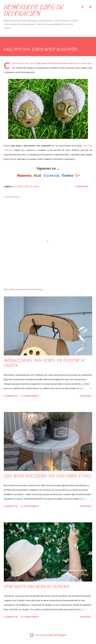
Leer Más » (86, 396)
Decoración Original (26, 186)
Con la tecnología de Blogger (48, 635)
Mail (37, 175)
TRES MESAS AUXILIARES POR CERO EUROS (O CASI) (48, 476)
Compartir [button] (82, 186)
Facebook (52, 175)
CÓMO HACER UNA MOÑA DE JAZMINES (37, 587)
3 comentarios (29, 506)
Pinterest (24, 175)
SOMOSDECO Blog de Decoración (34, 10)
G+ (78, 175)
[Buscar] (83, 6)
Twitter (68, 175)
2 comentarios (29, 396)
